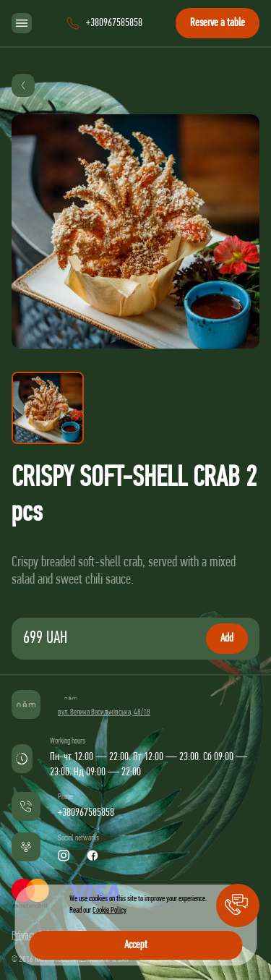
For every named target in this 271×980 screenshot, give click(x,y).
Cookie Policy (109, 911)
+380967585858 (86, 813)
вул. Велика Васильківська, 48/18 (104, 712)
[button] (238, 906)
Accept (136, 945)
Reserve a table (218, 23)
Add (227, 639)
